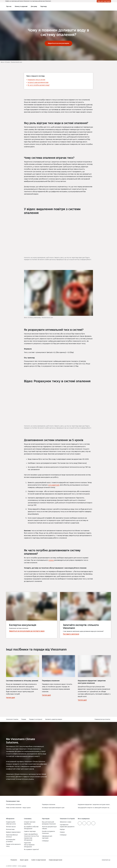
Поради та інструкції (36, 719)
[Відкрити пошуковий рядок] (110, 6)
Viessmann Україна (12, 719)
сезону (51, 560)
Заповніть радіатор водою (54, 719)
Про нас (9, 6)
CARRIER (24, 866)
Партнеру (44, 6)
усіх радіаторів (54, 485)
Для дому (34, 6)
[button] (103, 719)
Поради (24, 719)
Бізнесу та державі (21, 6)
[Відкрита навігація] (1, 6)
